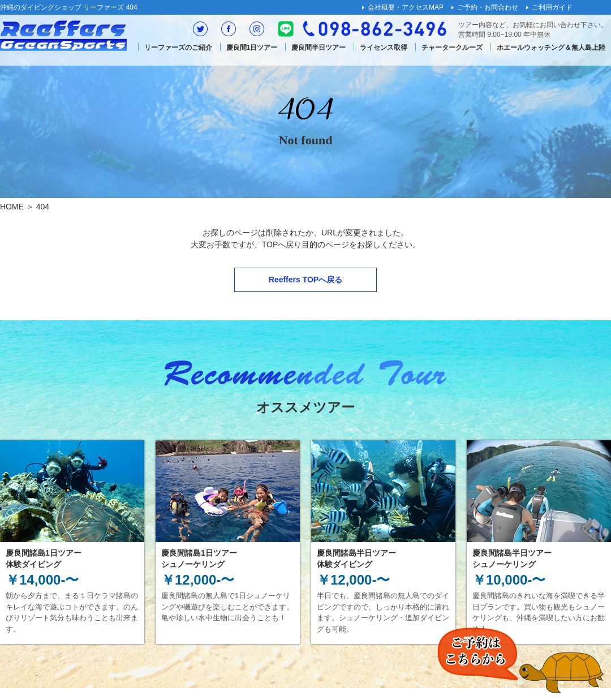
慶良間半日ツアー (319, 48)
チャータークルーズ (452, 48)
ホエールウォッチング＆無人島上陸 (551, 48)
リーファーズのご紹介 (178, 48)
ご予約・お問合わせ (488, 7)
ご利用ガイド (552, 7)
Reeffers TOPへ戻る (305, 280)
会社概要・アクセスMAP (406, 7)
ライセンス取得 (384, 48)
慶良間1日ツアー (252, 48)
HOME (12, 207)
